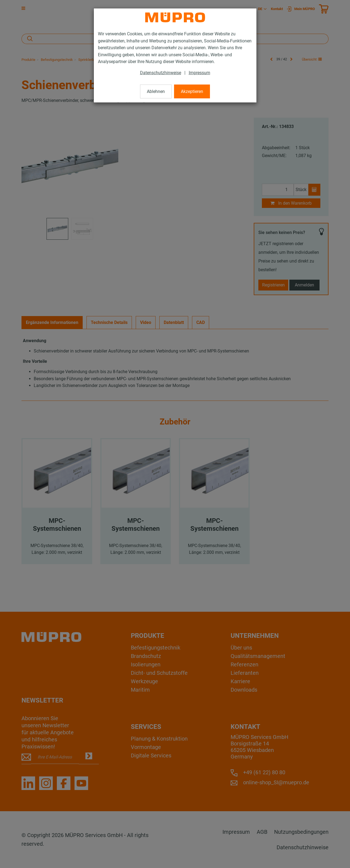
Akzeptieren (192, 91)
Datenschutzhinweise (161, 73)
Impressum (199, 73)
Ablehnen (156, 91)
